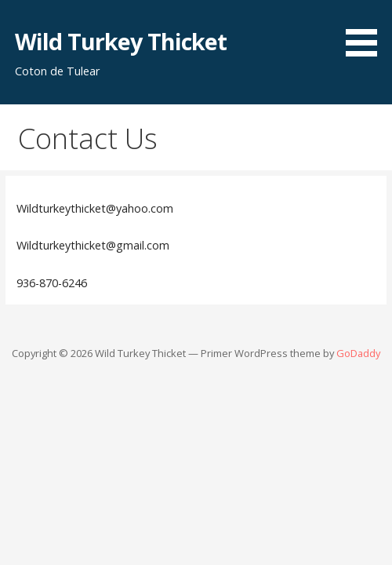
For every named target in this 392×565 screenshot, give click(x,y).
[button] (367, 31)
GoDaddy (358, 353)
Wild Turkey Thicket (121, 41)
